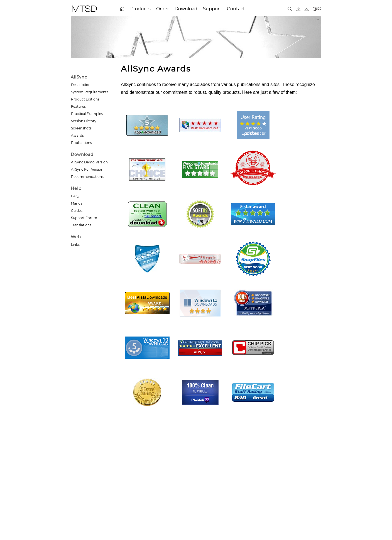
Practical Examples (87, 114)
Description (81, 85)
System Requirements (90, 92)
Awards (77, 135)
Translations (81, 225)
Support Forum (84, 218)
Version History (84, 121)
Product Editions (85, 99)
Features (78, 106)
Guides (77, 211)
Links (75, 245)
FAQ (75, 196)
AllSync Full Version (87, 169)
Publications (81, 143)
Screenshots (81, 128)
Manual (77, 203)
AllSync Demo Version (89, 162)
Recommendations (87, 177)
